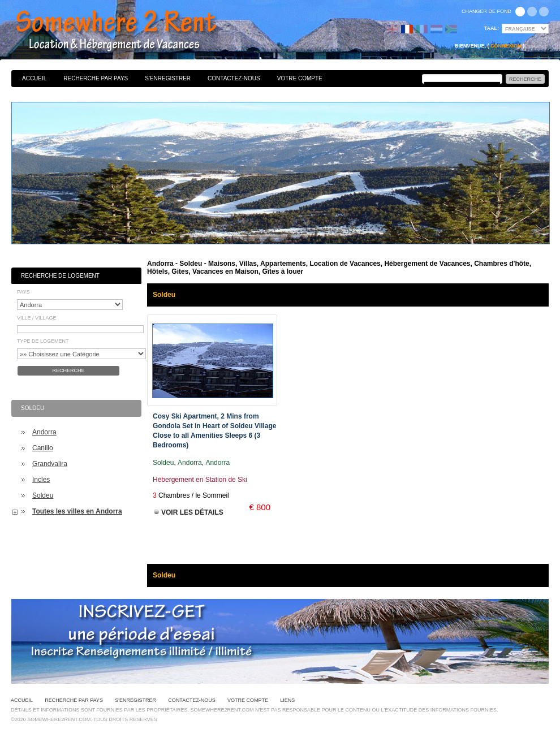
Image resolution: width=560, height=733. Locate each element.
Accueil (34, 78)
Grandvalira (50, 464)
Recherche (68, 370)
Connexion (506, 46)
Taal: (492, 28)
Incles (41, 480)
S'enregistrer (168, 78)
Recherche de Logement (60, 276)
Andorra (44, 432)
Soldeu (43, 495)
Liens (287, 700)
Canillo (43, 448)
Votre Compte (300, 78)
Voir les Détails (192, 512)
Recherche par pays (96, 78)
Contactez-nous (234, 78)
